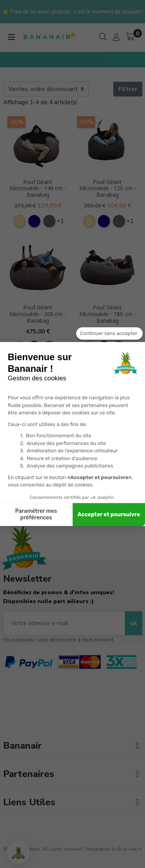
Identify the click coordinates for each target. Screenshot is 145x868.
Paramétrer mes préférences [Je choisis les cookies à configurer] (36, 515)
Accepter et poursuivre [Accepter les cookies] (109, 515)
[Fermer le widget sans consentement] (109, 333)
